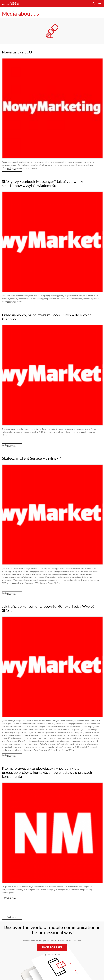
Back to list (12, 917)
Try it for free (52, 947)
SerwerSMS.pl (12, 3)
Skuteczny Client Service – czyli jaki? (31, 458)
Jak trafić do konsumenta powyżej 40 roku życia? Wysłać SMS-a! (48, 608)
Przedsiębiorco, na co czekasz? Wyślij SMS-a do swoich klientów (47, 317)
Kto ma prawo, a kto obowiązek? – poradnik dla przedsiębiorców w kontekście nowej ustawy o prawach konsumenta (47, 772)
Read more (12, 169)
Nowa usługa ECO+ (18, 52)
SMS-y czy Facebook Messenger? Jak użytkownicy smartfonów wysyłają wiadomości (42, 183)
